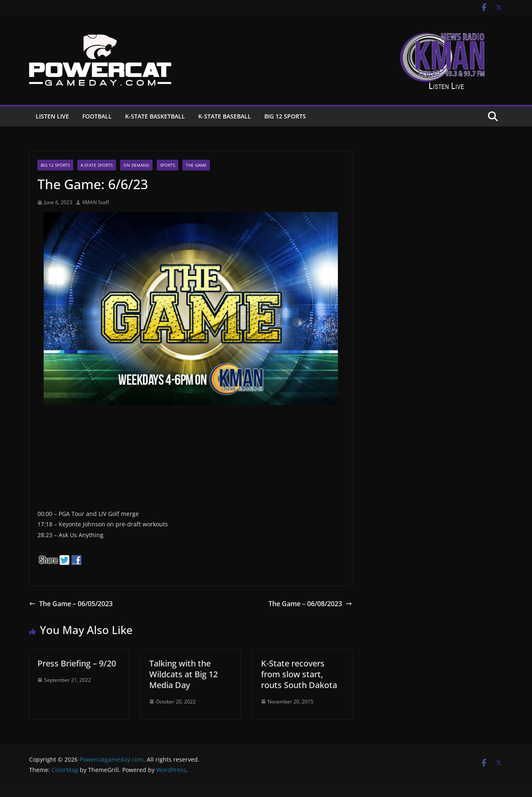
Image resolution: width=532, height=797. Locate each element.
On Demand (136, 165)
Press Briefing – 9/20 (77, 663)
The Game (196, 165)
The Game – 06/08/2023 (310, 604)
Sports (167, 165)
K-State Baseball (225, 116)
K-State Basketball (155, 116)
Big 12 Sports (285, 116)
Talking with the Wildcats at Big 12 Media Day (183, 674)
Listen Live (52, 116)
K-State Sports (97, 165)
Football (97, 116)
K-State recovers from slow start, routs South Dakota (299, 674)
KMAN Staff (96, 202)
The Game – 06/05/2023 (71, 604)
